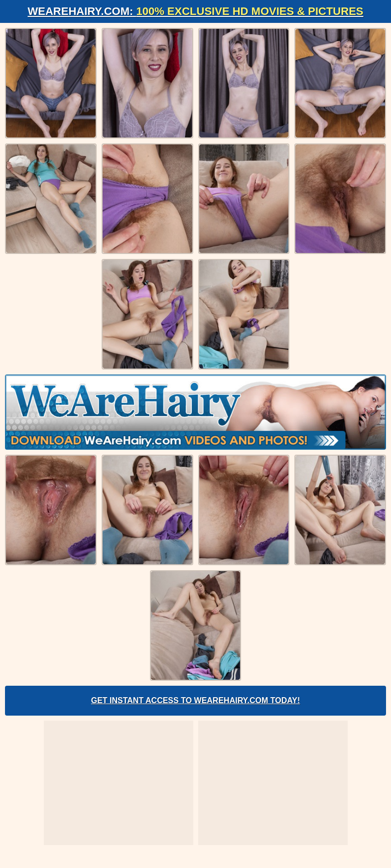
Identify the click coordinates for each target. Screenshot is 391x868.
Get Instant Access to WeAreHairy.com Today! (196, 700)
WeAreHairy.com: (196, 11)
